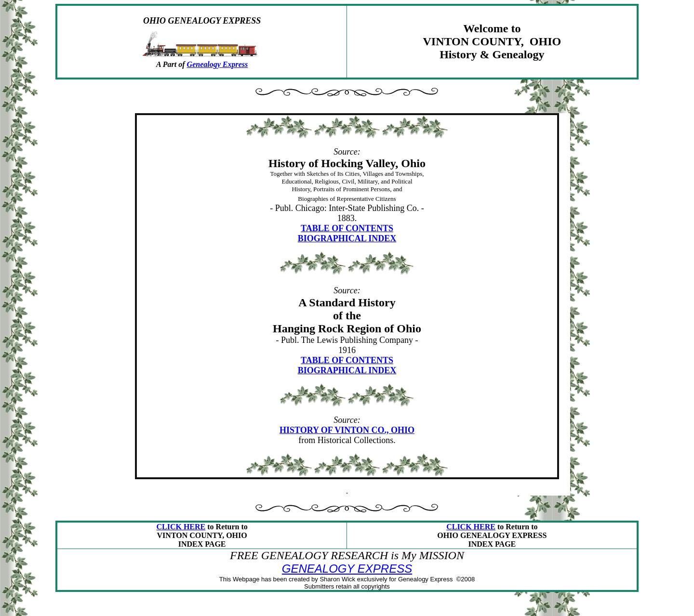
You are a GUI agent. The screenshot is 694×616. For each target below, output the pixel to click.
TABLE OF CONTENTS (347, 228)
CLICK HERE (181, 527)
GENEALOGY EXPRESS (347, 569)
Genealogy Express (218, 64)
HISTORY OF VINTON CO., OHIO (347, 430)
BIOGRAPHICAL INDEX (347, 238)
